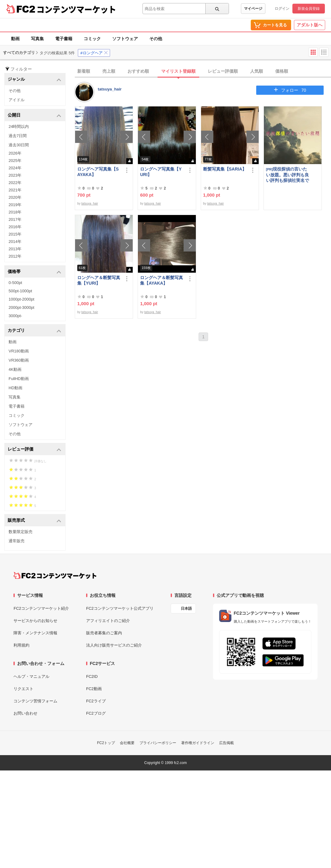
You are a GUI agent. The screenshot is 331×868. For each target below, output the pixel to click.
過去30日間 (19, 145)
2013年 (15, 249)
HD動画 (15, 388)
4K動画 (15, 369)
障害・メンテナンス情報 (35, 633)
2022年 (15, 183)
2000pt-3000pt (21, 307)
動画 (15, 39)
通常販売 (17, 541)
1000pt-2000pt (21, 299)
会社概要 (127, 743)
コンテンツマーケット (76, 9)
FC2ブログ (96, 713)
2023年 (15, 175)
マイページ (253, 9)
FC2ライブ (96, 701)
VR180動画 (19, 351)
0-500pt (15, 283)
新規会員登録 (309, 9)
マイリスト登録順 (178, 71)
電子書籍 (64, 39)
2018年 (15, 212)
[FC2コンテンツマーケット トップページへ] (55, 575)
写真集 (37, 39)
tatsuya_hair (110, 89)
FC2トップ (106, 743)
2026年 (15, 153)
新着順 (84, 71)
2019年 (15, 205)
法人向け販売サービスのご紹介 (114, 645)
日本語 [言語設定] (186, 609)
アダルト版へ (310, 25)
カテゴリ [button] (34, 331)
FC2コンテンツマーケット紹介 (41, 608)
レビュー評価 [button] (34, 449)
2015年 (15, 234)
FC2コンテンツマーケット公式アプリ (120, 608)
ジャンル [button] (34, 80)
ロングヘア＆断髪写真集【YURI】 (99, 280)
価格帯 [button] (34, 272)
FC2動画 (94, 689)
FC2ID (92, 676)
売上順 (109, 71)
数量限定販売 (21, 532)
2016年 (15, 227)
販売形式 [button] (34, 521)
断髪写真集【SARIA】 (225, 169)
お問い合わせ (25, 713)
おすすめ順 (138, 71)
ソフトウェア (125, 39)
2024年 (15, 168)
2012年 (15, 256)
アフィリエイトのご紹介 (108, 621)
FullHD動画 (19, 379)
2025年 (15, 161)
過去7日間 (18, 136)
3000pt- (15, 316)
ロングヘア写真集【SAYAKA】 (98, 172)
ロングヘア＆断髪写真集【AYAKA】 (162, 280)
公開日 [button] (34, 115)
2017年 (15, 219)
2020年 (15, 197)
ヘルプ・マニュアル (31, 676)
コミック (92, 39)
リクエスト (23, 689)
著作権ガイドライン (198, 743)
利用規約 (21, 645)
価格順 (282, 71)
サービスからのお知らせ (35, 621)
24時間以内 (19, 127)
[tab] (203, 71)
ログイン (282, 9)
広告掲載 (226, 743)
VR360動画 (19, 360)
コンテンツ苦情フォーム (35, 701)
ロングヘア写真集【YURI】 (161, 172)
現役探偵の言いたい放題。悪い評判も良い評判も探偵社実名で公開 (287, 175)
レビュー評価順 (223, 71)
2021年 (15, 190)
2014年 (15, 242)
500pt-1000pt (20, 291)
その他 (156, 39)
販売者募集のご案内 (104, 633)
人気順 (257, 71)
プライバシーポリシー (158, 743)
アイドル (17, 100)
